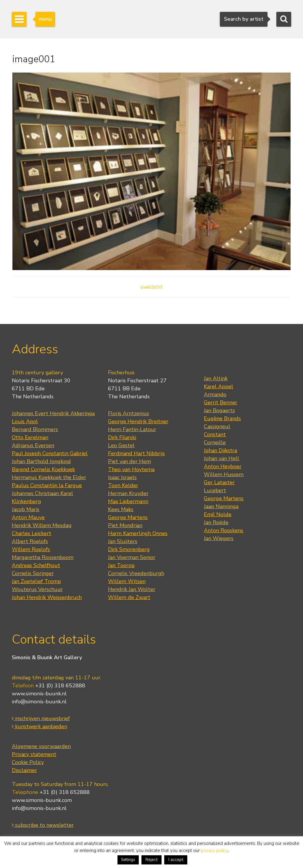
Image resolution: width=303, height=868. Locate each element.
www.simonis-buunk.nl (39, 694)
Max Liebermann (128, 501)
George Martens (128, 517)
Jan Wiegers (219, 538)
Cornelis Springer (33, 573)
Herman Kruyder (128, 493)
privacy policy (214, 851)
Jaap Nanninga (221, 506)
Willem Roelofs (31, 549)
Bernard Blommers (35, 429)
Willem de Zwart (129, 597)
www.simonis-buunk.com (42, 800)
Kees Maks (121, 509)
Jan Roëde (216, 522)
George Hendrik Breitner (138, 421)
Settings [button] (128, 860)
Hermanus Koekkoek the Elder (49, 477)
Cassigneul (217, 426)
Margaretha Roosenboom (43, 557)
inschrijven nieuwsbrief (41, 718)
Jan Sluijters (123, 541)
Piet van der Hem (129, 461)
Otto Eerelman (30, 437)
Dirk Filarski (122, 437)
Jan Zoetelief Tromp (36, 581)
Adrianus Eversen (33, 445)
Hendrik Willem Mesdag (42, 525)
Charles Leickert (32, 533)
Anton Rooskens (224, 530)
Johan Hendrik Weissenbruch (47, 597)
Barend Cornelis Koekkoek (43, 469)
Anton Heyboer (223, 466)
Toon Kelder (123, 485)
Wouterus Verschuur (37, 589)
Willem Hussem (224, 474)
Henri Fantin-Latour (132, 429)
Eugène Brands (222, 418)
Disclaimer (24, 770)
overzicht (151, 287)
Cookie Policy (28, 762)
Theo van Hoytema (131, 469)
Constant (215, 434)
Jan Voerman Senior (132, 557)
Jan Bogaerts (219, 410)
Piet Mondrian (125, 525)
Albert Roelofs (30, 541)
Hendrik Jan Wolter (132, 589)
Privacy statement (34, 754)
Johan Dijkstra (220, 450)
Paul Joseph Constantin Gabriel (50, 453)
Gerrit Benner (221, 402)
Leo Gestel (121, 445)
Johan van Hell (221, 458)
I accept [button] (176, 860)
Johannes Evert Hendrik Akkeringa (53, 413)
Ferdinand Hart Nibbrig (136, 453)
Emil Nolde (218, 514)
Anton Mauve (28, 517)
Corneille (215, 442)
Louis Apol (25, 421)
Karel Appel (219, 386)
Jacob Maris (26, 509)
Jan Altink (216, 378)
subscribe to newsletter (43, 825)
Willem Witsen (127, 581)
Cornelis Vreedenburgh (136, 573)
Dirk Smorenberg (129, 549)
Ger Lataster (219, 482)
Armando (215, 394)
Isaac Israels (122, 477)
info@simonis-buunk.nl (39, 702)
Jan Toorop (121, 565)
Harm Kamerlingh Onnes (138, 533)
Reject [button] (151, 860)
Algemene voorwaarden (41, 746)
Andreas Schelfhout (36, 565)
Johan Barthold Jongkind (41, 461)
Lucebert (215, 490)
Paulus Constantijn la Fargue (47, 485)
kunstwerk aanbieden (40, 726)
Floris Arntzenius (129, 413)
